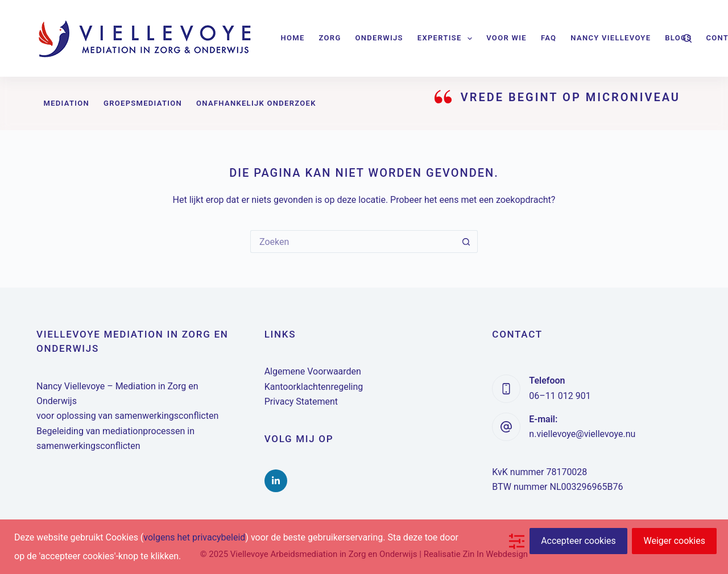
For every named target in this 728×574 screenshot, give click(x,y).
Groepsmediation (143, 103)
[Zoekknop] (466, 242)
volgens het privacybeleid (194, 537)
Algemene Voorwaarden (313, 371)
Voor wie (506, 38)
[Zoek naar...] (353, 242)
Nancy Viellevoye (611, 38)
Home (293, 38)
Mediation (67, 103)
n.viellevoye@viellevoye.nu (582, 434)
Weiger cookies (674, 541)
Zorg (330, 38)
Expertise (447, 39)
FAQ (549, 38)
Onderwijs (379, 38)
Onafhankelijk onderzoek (256, 103)
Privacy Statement (301, 402)
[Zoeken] (687, 38)
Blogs (678, 38)
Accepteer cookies (578, 541)
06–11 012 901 (560, 396)
